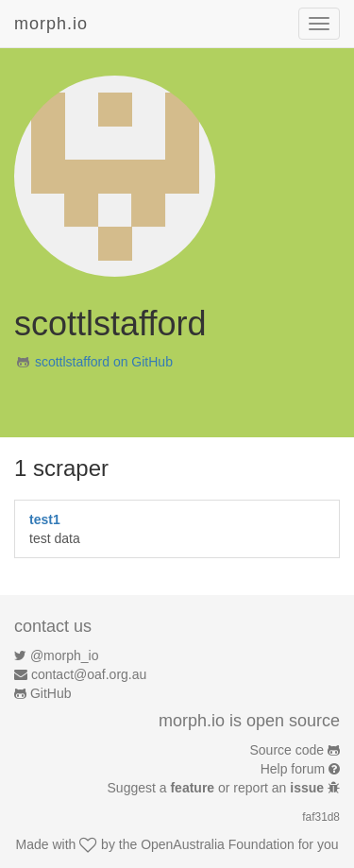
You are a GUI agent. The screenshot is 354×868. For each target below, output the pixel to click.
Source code (287, 750)
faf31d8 (321, 817)
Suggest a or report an (218, 788)
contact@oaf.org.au (89, 674)
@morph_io (65, 655)
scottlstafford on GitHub (104, 362)
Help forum (293, 769)
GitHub (51, 693)
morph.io (51, 24)
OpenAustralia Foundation (218, 844)
